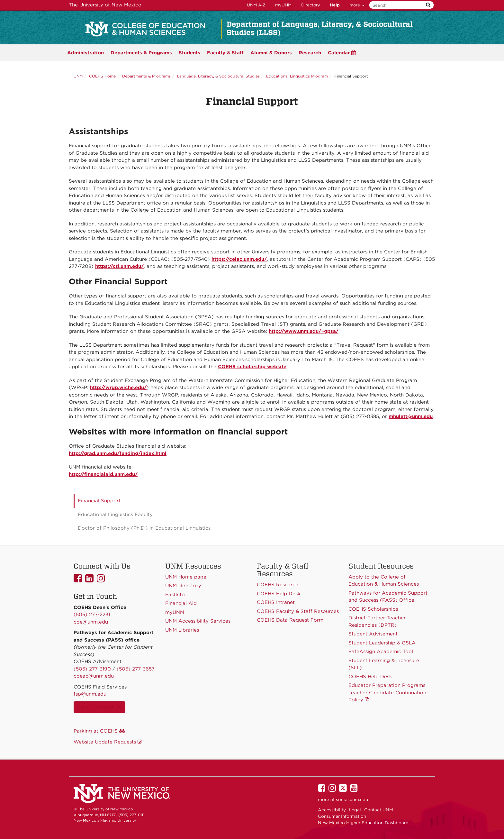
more (357, 5)
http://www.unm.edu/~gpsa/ (304, 331)
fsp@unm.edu (90, 694)
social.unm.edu (352, 799)
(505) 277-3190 (92, 669)
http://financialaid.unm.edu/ (103, 474)
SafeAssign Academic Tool (381, 652)
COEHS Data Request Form (290, 620)
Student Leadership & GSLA (382, 643)
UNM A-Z (256, 5)
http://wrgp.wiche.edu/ (118, 388)
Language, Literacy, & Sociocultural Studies (218, 76)
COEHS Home (102, 76)
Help (335, 5)
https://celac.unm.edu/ (239, 259)
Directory (311, 5)
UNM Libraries (182, 630)
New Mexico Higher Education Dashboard (363, 823)
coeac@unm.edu (94, 676)
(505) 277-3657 (136, 669)
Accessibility (332, 810)
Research (310, 53)
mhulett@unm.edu (411, 416)
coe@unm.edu (91, 622)
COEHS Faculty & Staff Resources (298, 611)
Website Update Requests (108, 742)
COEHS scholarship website (252, 367)
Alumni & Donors (271, 53)
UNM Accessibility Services (198, 621)
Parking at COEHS (99, 731)
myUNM (283, 5)
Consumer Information (342, 816)
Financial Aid (181, 603)
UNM (78, 76)
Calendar (342, 53)
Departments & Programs (146, 76)
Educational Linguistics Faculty (115, 515)
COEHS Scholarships (373, 609)
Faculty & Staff (225, 53)
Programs (141, 53)
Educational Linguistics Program (297, 76)
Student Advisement (373, 634)
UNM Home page (186, 577)
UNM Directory (183, 586)
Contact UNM (379, 810)
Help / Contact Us (99, 707)
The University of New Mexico (105, 5)
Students (189, 53)
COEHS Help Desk (370, 677)
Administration (85, 53)
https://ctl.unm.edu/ (119, 266)
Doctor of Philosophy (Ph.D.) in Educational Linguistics (144, 528)
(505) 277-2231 (92, 615)
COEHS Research (278, 585)
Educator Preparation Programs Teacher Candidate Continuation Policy (387, 693)
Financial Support (99, 501)
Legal (355, 810)
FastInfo (175, 595)
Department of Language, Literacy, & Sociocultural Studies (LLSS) (320, 28)
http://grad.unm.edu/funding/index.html (118, 453)
